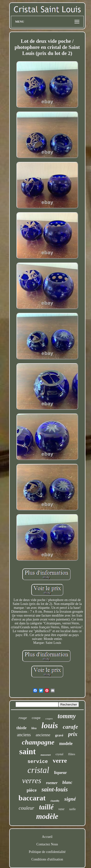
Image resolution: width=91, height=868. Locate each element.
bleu (34, 728)
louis (50, 725)
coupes (49, 718)
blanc (67, 782)
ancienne (43, 735)
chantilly (55, 801)
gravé (59, 735)
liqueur (61, 773)
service (38, 762)
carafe (70, 727)
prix (73, 734)
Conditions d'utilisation (47, 859)
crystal (59, 754)
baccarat (32, 798)
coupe (36, 718)
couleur (26, 808)
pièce (32, 790)
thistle (22, 728)
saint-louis (55, 789)
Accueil (47, 837)
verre (60, 761)
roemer (52, 783)
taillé (46, 807)
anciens (24, 735)
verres (32, 780)
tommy (67, 716)
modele (66, 744)
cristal (38, 770)
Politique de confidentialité (47, 852)
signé (70, 799)
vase (62, 809)
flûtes (72, 754)
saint (27, 752)
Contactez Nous (47, 844)
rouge (23, 718)
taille (72, 809)
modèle (47, 816)
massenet (46, 755)
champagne (38, 742)
